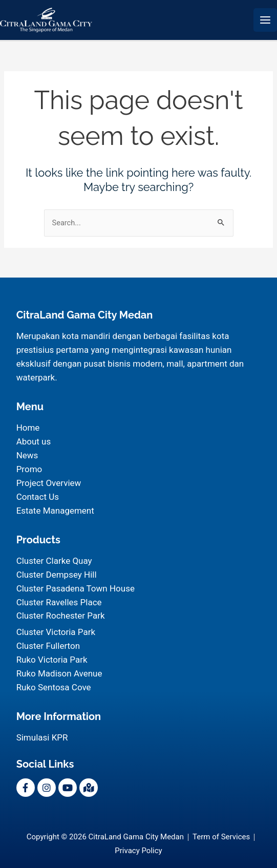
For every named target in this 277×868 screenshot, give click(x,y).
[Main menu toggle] (265, 20)
